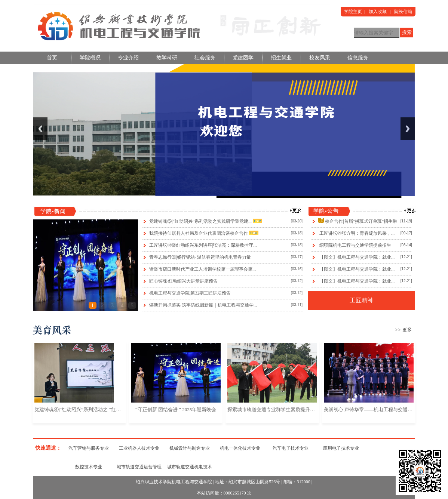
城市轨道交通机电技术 (190, 467)
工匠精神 (362, 300)
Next (408, 129)
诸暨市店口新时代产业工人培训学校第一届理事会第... (202, 269)
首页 (52, 58)
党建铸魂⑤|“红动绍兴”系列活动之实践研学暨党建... (200, 221)
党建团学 (243, 58)
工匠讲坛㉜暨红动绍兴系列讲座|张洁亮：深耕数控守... (203, 245)
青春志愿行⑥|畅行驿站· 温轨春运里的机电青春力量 (200, 257)
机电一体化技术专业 (240, 448)
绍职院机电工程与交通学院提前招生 (355, 245)
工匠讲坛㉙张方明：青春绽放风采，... (357, 233)
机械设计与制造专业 (190, 448)
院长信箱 (403, 12)
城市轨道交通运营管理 (139, 467)
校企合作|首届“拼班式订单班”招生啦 (361, 221)
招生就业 (281, 58)
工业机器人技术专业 (139, 448)
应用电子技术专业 (341, 448)
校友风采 (320, 58)
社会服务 (205, 58)
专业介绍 (128, 58)
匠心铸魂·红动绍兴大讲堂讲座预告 (183, 281)
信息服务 (358, 58)
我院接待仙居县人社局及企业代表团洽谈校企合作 (199, 233)
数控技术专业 (89, 467)
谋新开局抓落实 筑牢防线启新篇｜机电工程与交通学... (203, 305)
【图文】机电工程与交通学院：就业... (357, 257)
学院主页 (353, 12)
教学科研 (167, 58)
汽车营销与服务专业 (89, 448)
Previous (40, 129)
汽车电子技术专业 (291, 448)
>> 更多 (403, 329)
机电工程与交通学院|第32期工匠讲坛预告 (190, 293)
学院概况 (90, 58)
